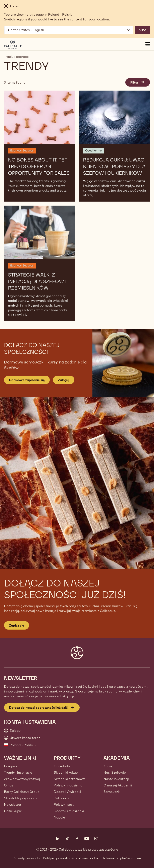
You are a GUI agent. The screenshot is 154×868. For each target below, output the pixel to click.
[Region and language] (69, 30)
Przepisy (11, 766)
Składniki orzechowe (70, 779)
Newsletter (13, 804)
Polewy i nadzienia (68, 785)
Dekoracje (62, 798)
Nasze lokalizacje (117, 779)
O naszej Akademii (118, 785)
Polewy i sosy (64, 804)
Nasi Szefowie (115, 772)
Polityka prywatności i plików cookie (71, 858)
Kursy (108, 766)
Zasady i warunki (26, 858)
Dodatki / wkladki (67, 792)
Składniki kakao (66, 772)
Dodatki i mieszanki (69, 811)
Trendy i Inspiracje (18, 772)
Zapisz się (17, 625)
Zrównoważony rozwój (22, 779)
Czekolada (62, 766)
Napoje (59, 817)
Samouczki (112, 792)
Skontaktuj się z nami (21, 798)
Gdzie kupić (13, 811)
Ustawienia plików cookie (121, 858)
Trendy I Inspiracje (16, 57)
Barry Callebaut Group (22, 792)
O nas (9, 785)
